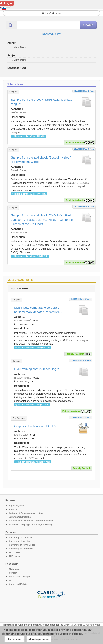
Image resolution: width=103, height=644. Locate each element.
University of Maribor (20, 541)
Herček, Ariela (19, 112)
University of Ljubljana (21, 537)
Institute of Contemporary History (26, 513)
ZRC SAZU (14, 552)
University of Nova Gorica (22, 545)
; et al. (51, 322)
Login (6, 3)
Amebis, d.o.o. (16, 509)
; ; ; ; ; (51, 379)
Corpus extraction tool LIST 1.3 (35, 426)
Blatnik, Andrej (19, 170)
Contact (13, 573)
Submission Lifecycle (20, 577)
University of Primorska (21, 549)
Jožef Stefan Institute (20, 517)
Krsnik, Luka (21, 435)
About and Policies (19, 584)
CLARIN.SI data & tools (84, 91)
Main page (14, 569)
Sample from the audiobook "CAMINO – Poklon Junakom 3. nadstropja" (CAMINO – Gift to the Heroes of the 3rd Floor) (43, 220)
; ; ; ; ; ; (51, 437)
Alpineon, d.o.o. (17, 506)
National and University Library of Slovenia (31, 521)
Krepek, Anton (19, 233)
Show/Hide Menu (51, 13)
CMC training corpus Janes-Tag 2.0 (38, 369)
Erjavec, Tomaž (23, 320)
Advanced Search (52, 34)
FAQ (11, 580)
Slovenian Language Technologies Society (31, 525)
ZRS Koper (15, 556)
